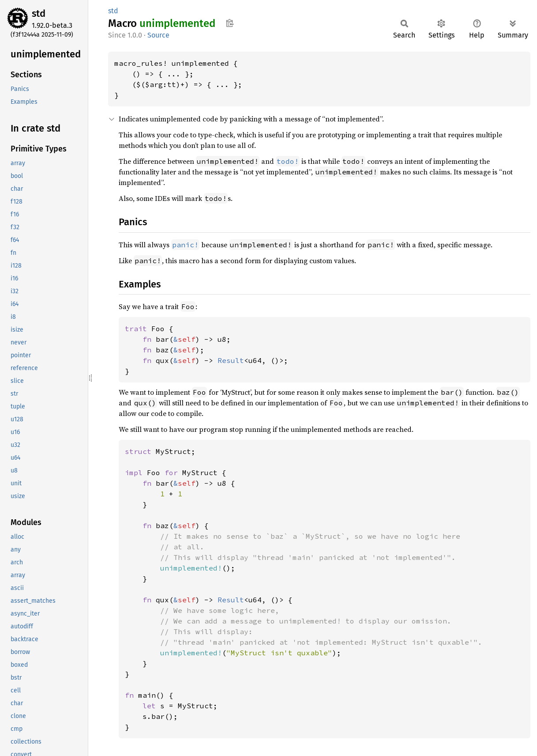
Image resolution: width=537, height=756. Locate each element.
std (39, 13)
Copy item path (230, 23)
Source (158, 35)
